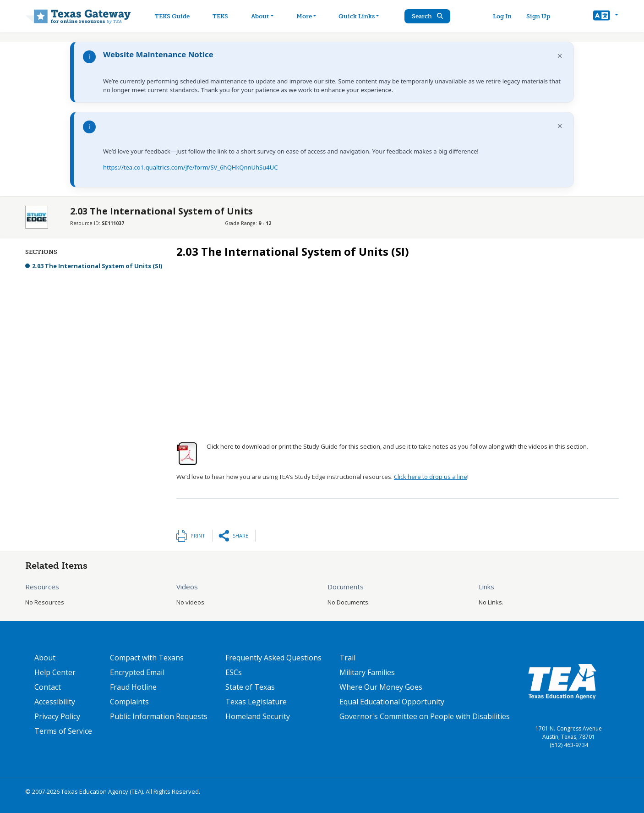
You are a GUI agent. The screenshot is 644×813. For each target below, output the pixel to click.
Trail (347, 658)
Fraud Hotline (133, 687)
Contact (48, 687)
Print (198, 536)
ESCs (234, 672)
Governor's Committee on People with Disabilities (425, 716)
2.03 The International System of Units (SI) (97, 266)
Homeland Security (258, 716)
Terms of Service (63, 731)
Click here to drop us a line (431, 477)
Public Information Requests (159, 716)
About (45, 658)
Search (430, 16)
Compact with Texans (147, 658)
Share (240, 536)
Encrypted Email (137, 672)
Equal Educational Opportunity (392, 702)
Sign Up (539, 16)
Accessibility (55, 702)
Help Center (55, 672)
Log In (503, 16)
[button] (606, 16)
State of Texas (250, 687)
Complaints (129, 702)
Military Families (367, 672)
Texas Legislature (256, 702)
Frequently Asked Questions (273, 658)
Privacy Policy (57, 716)
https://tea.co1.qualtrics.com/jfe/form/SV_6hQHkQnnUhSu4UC (190, 167)
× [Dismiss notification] (560, 56)
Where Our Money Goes (381, 687)
